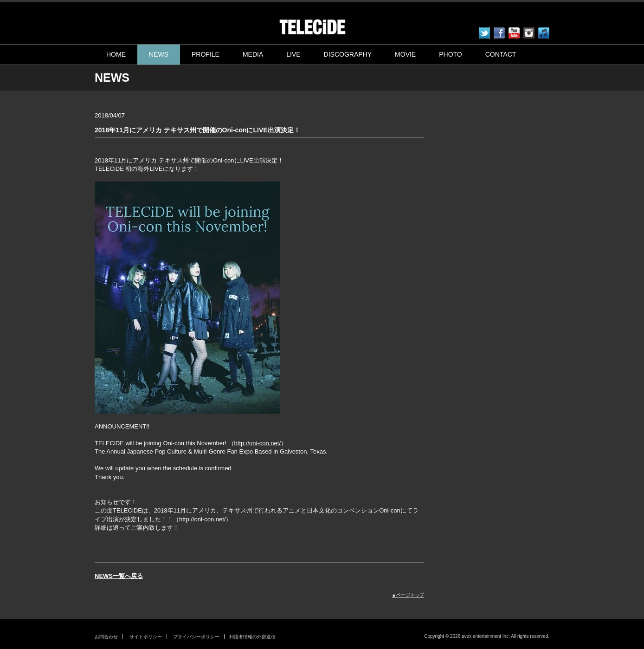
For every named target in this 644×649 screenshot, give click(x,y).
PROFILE (206, 54)
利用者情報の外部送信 (252, 637)
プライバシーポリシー (196, 637)
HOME (116, 54)
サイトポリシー (146, 637)
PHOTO (451, 54)
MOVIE (405, 54)
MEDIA (253, 54)
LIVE (293, 54)
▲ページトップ (408, 595)
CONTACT (501, 54)
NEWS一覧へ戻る (119, 576)
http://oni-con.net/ (258, 443)
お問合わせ (106, 637)
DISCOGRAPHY (348, 54)
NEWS (159, 54)
